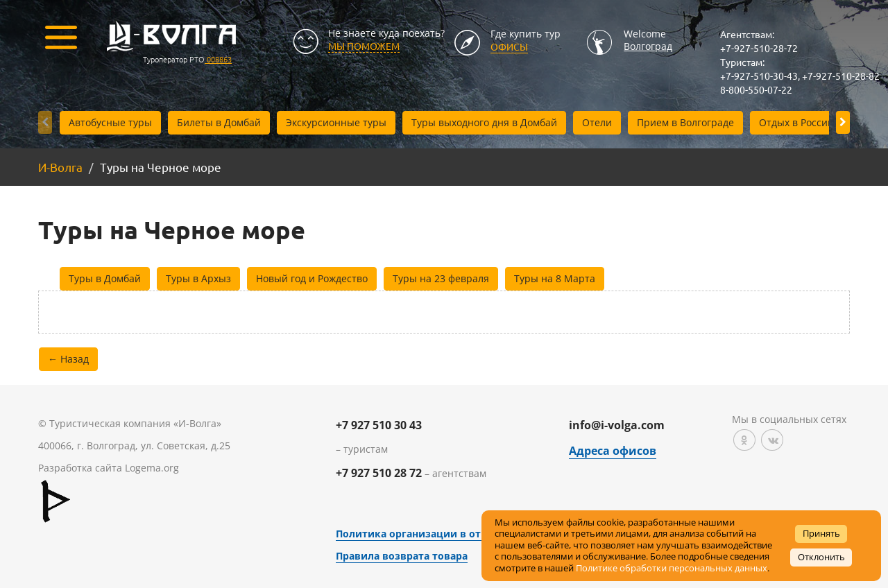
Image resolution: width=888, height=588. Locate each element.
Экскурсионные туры (336, 122)
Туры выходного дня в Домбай (484, 122)
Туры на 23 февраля (441, 278)
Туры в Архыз (198, 278)
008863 (218, 59)
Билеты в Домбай (219, 122)
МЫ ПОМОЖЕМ (364, 46)
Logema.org (152, 468)
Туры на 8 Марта (555, 278)
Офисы (509, 46)
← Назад (68, 359)
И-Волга (60, 167)
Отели (597, 122)
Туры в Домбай (105, 278)
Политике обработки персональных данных (672, 568)
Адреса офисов (613, 451)
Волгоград (648, 46)
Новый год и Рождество (312, 278)
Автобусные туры (110, 122)
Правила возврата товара (402, 556)
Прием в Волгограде (685, 122)
